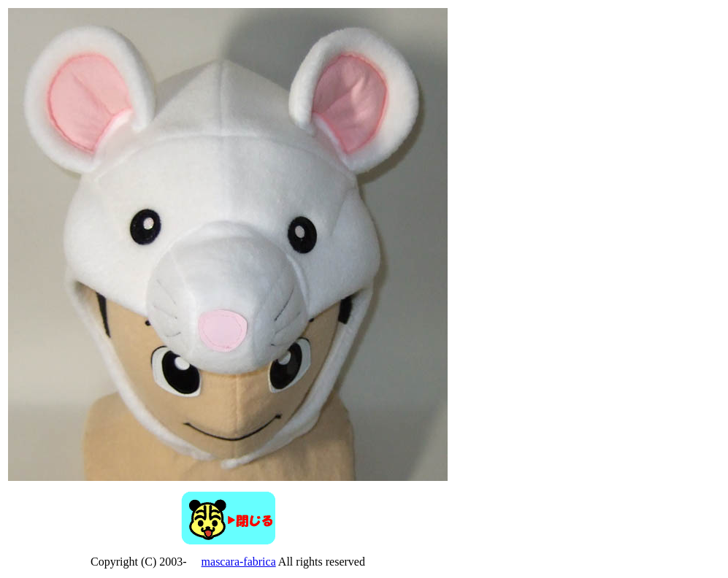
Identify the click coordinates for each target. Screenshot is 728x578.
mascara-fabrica (239, 562)
